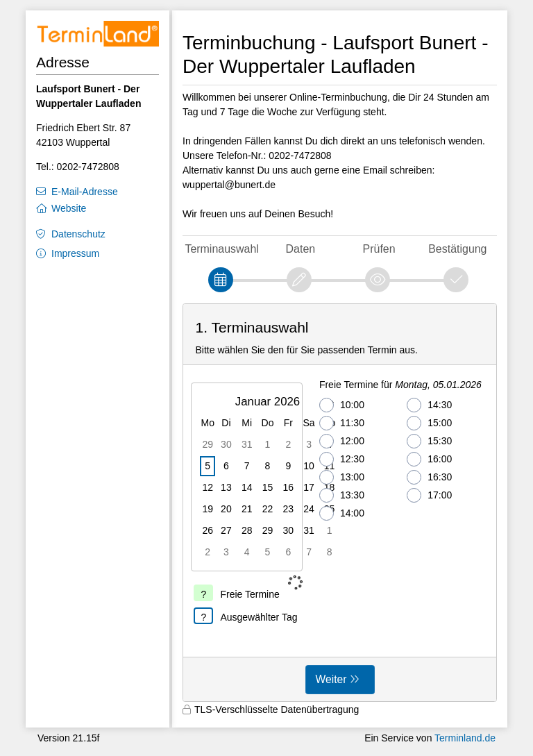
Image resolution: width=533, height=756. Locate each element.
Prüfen (379, 249)
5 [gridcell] (208, 466)
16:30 (429, 477)
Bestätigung (457, 249)
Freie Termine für (400, 385)
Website (69, 208)
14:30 (429, 405)
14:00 (342, 513)
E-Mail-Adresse (85, 192)
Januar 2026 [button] (268, 402)
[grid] (269, 477)
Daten (301, 249)
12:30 (342, 459)
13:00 (342, 477)
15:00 (429, 423)
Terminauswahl (221, 249)
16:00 (429, 459)
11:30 (342, 423)
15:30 (429, 441)
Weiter (331, 679)
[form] (340, 503)
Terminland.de (465, 738)
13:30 (342, 495)
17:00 (429, 495)
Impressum (75, 253)
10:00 (342, 405)
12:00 (342, 441)
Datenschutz (78, 234)
